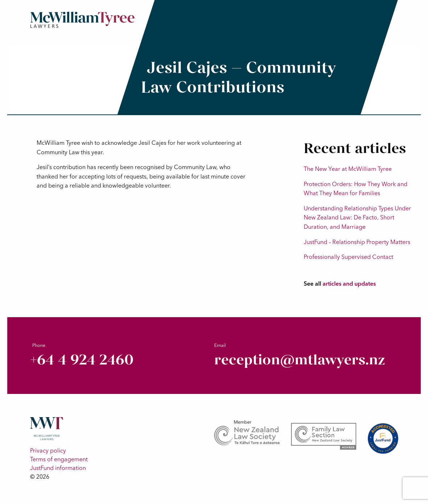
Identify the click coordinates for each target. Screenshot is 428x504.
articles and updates (349, 283)
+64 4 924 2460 (82, 360)
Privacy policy (48, 450)
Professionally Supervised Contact (348, 257)
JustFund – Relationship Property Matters (357, 242)
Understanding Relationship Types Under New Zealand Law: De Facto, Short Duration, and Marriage (357, 217)
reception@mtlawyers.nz (300, 360)
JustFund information (58, 468)
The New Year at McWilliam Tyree (348, 169)
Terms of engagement (59, 459)
